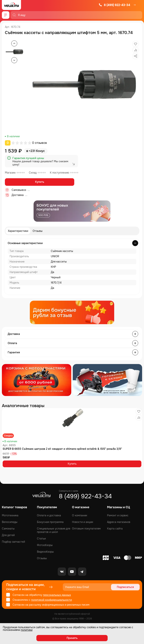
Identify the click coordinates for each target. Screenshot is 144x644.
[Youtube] (72, 572)
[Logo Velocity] (11, 5)
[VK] (62, 572)
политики (27, 630)
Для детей (8, 535)
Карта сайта (115, 529)
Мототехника (10, 515)
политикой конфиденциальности (51, 600)
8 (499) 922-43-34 (114, 5)
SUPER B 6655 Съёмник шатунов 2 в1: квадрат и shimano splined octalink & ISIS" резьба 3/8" (62, 449)
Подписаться (125, 587)
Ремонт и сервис (118, 515)
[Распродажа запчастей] (37, 380)
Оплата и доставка (49, 515)
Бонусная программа (50, 522)
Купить (40, 182)
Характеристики (18, 231)
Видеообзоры (45, 552)
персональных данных (57, 595)
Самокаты (8, 529)
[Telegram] (82, 572)
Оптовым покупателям (86, 529)
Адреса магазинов (119, 522)
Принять (72, 638)
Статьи (41, 539)
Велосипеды (10, 522)
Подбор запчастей (13, 542)
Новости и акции (82, 522)
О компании (79, 515)
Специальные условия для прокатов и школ (54, 530)
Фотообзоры (45, 545)
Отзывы (38, 231)
